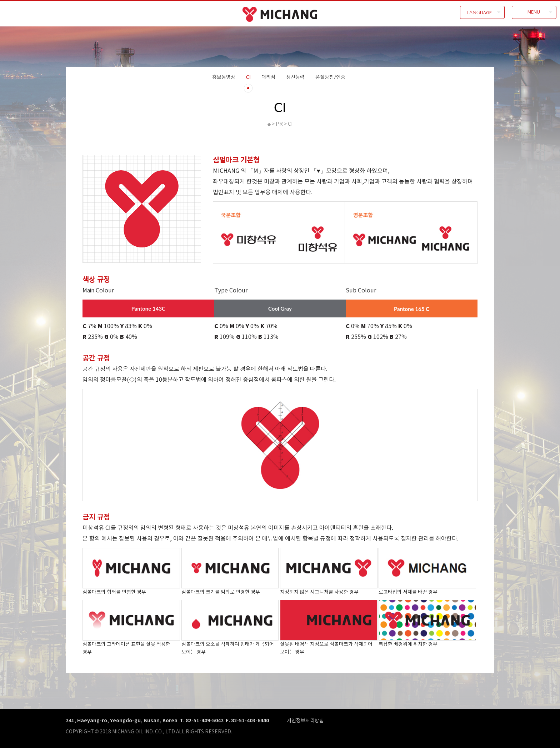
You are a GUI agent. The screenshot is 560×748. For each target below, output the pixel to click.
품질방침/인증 (330, 77)
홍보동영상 (224, 77)
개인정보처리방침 (305, 720)
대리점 (268, 77)
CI (248, 77)
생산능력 (295, 77)
